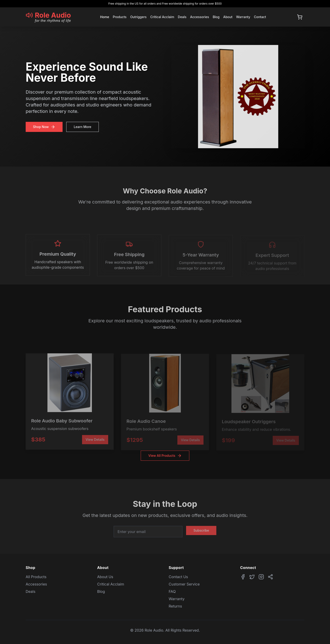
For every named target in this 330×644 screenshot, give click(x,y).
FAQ (172, 591)
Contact (260, 17)
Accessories (200, 17)
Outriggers (138, 17)
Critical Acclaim (162, 17)
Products (120, 17)
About (228, 17)
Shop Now (43, 127)
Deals (182, 17)
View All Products (165, 456)
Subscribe (201, 534)
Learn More (82, 127)
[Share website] (270, 577)
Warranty (243, 17)
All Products (36, 577)
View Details (95, 441)
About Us (105, 577)
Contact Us (178, 577)
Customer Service (184, 584)
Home (105, 17)
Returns (175, 606)
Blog (216, 17)
